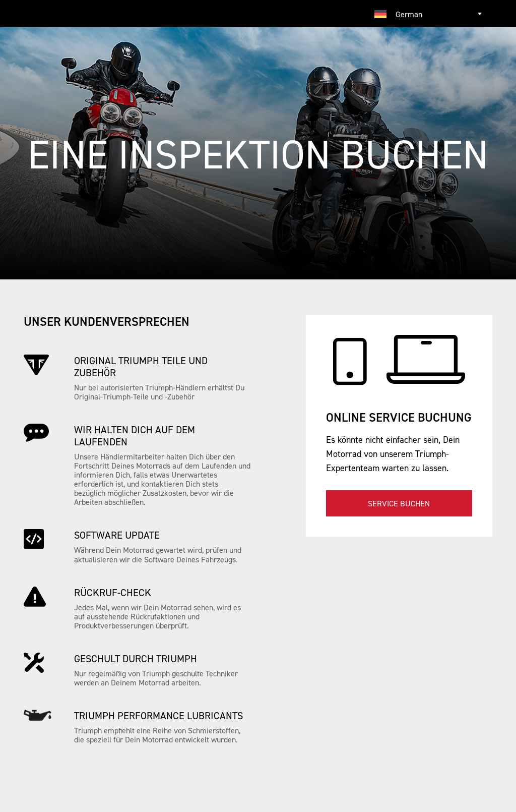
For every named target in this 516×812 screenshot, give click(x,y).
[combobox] (429, 14)
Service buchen (399, 503)
